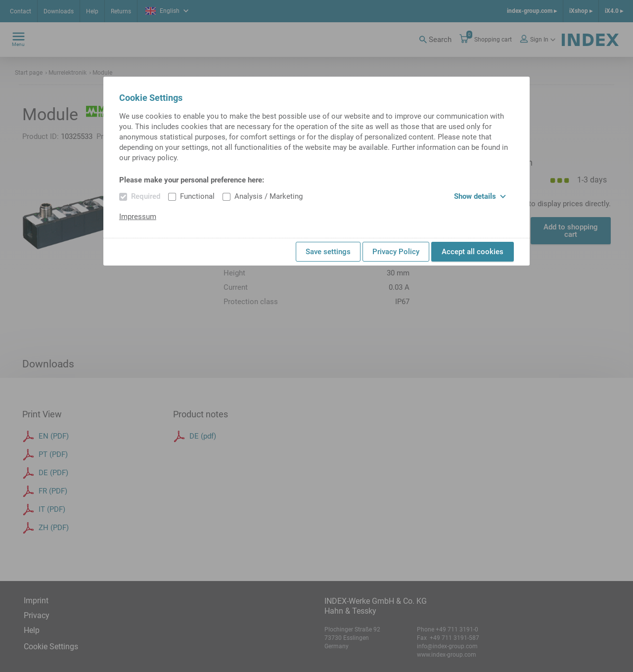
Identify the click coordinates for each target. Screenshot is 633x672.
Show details (480, 196)
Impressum (138, 217)
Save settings (328, 252)
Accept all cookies (473, 252)
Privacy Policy (396, 252)
